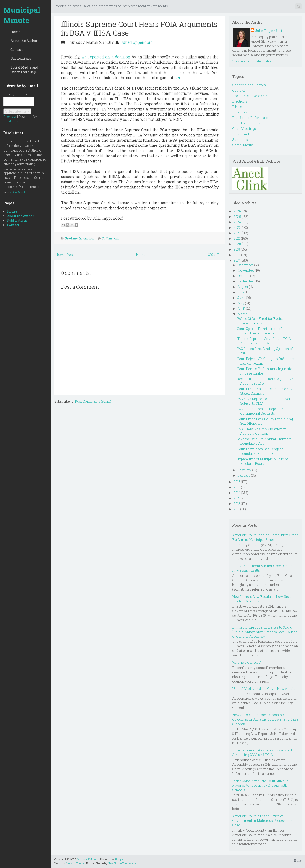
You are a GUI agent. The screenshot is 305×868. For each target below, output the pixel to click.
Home (16, 32)
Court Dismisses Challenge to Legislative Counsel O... (260, 451)
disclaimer (18, 191)
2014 (237, 493)
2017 (237, 260)
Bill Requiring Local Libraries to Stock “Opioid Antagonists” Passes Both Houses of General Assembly (265, 632)
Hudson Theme (75, 863)
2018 (237, 255)
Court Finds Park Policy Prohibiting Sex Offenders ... (265, 421)
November (246, 270)
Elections (240, 101)
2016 (237, 482)
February (244, 470)
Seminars (240, 140)
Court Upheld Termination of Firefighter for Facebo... (259, 331)
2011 (237, 509)
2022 (237, 233)
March (243, 314)
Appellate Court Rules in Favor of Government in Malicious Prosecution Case (263, 820)
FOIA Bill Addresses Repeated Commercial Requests (260, 411)
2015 (237, 487)
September (246, 281)
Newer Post (65, 255)
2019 (237, 249)
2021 (237, 238)
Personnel (241, 134)
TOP (298, 860)
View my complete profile (252, 61)
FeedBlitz (11, 121)
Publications (21, 58)
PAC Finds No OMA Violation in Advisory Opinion (262, 431)
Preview (10, 117)
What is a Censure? (247, 662)
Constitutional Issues (249, 85)
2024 (237, 222)
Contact (17, 50)
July (241, 292)
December (245, 265)
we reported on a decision (106, 57)
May (241, 303)
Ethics (237, 107)
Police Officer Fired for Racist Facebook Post (260, 321)
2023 (237, 227)
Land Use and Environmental (255, 123)
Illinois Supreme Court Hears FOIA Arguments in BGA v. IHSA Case (139, 28)
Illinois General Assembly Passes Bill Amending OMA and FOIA (262, 752)
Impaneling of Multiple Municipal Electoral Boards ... (263, 461)
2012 (237, 504)
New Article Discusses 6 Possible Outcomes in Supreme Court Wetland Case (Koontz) (265, 719)
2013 (237, 498)
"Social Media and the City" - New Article (264, 689)
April (241, 309)
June (241, 298)
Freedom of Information (80, 238)
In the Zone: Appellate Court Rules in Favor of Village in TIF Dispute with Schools (261, 785)
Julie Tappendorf (136, 42)
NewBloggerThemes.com (123, 863)
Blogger (119, 859)
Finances (240, 112)
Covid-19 (239, 90)
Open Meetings (244, 129)
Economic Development (251, 96)
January (244, 475)
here (178, 78)
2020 (237, 244)
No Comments (111, 238)
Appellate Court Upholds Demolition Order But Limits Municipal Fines (265, 537)
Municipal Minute (22, 15)
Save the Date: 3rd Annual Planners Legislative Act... (264, 441)
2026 (237, 211)
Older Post (216, 255)
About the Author (24, 41)
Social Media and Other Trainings (24, 70)
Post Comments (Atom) (93, 401)
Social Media (243, 145)
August (243, 287)
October (244, 276)
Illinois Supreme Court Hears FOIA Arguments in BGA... (264, 341)
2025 (237, 217)
